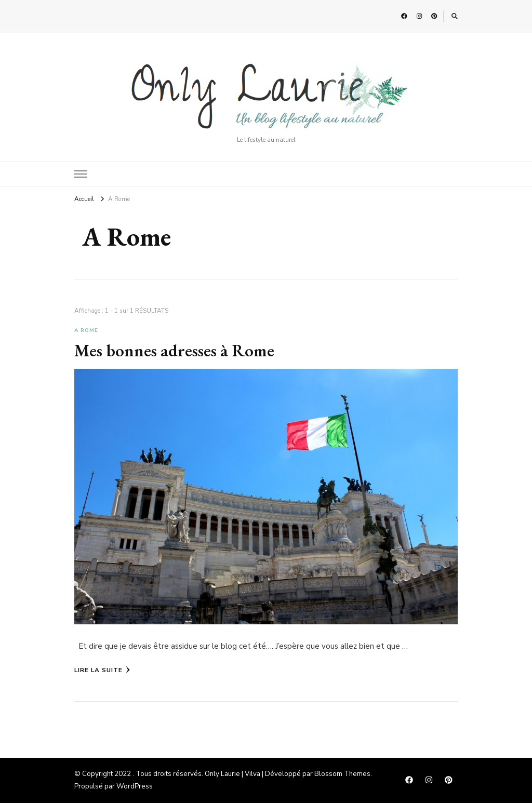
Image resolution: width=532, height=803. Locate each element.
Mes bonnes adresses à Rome (174, 350)
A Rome (86, 330)
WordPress (135, 786)
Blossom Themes (342, 774)
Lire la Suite (102, 670)
